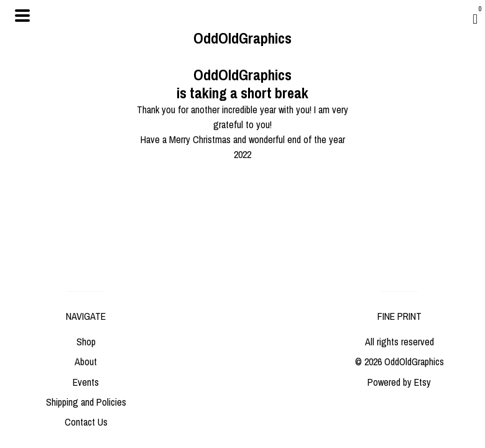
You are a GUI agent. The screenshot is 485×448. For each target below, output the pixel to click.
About (86, 362)
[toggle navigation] (22, 16)
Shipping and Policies (86, 402)
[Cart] (475, 19)
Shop (86, 342)
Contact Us (86, 422)
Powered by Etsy (399, 382)
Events (86, 382)
